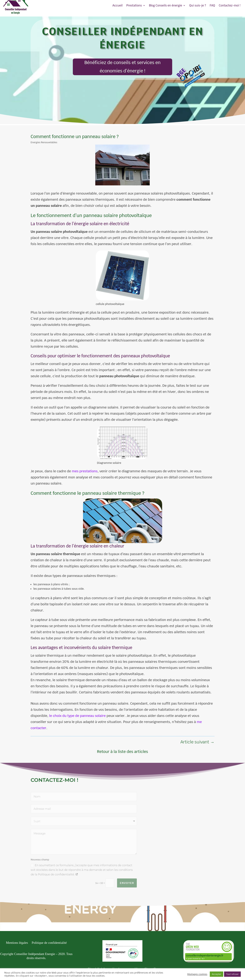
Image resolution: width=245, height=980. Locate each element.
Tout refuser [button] (232, 974)
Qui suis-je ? (198, 6)
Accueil (117, 6)
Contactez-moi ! (230, 6)
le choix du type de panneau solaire (77, 716)
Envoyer (127, 883)
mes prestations (85, 471)
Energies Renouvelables (44, 142)
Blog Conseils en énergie (166, 6)
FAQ (212, 6)
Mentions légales (17, 943)
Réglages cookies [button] (197, 974)
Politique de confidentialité (49, 943)
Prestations (134, 6)
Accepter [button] (217, 974)
